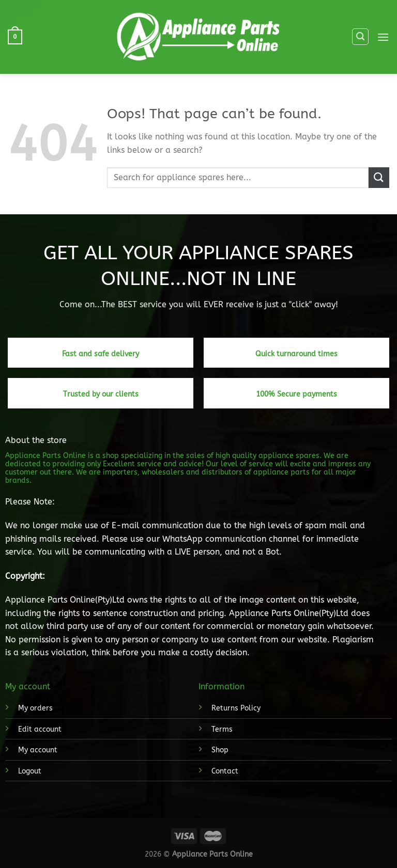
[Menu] (383, 37)
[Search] (360, 37)
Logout (30, 771)
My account (38, 750)
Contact (225, 771)
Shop (220, 750)
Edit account (40, 729)
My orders (35, 708)
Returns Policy (236, 708)
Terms (222, 729)
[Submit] (379, 177)
